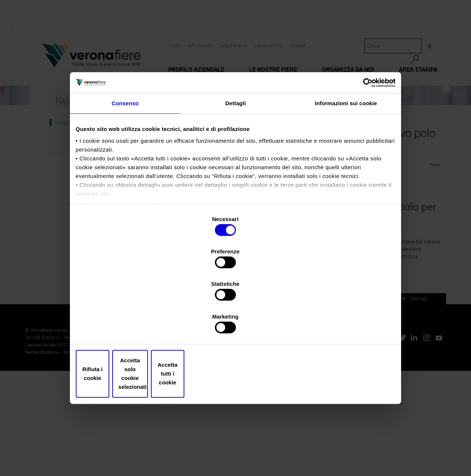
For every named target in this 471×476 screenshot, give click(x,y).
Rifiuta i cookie (130, 325)
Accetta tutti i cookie (341, 325)
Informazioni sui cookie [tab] (346, 170)
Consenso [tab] (125, 170)
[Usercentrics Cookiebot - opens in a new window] (361, 146)
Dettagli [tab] (235, 170)
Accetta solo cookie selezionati (235, 325)
